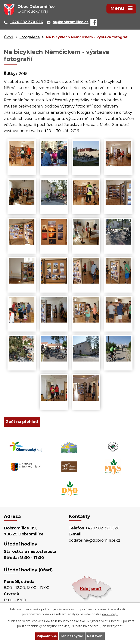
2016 (23, 74)
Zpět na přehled (22, 422)
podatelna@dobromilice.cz (94, 540)
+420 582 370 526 (102, 528)
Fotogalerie (30, 37)
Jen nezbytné (72, 636)
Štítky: (10, 74)
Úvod (9, 37)
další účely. (110, 614)
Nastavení (95, 636)
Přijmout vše (47, 636)
